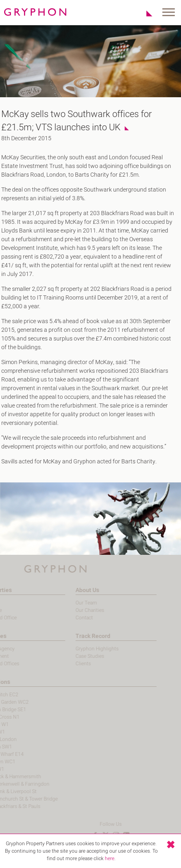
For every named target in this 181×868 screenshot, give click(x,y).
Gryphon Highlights (84, 649)
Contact (71, 618)
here (110, 858)
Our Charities (77, 610)
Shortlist (145, 13)
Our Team (73, 603)
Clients (70, 664)
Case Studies (77, 656)
